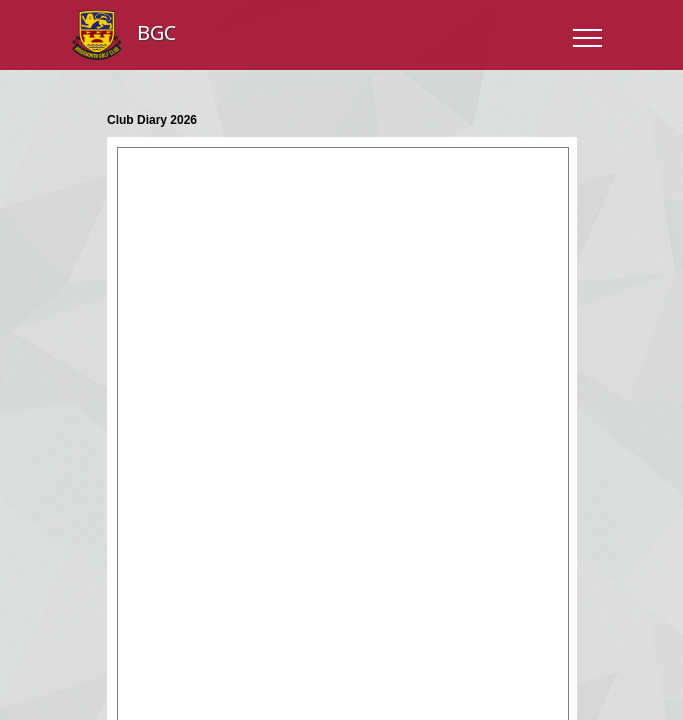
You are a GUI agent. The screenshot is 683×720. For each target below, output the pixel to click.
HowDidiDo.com (377, 608)
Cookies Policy (456, 557)
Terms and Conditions (338, 557)
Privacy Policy (223, 557)
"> (342, 178)
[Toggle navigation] (586, 35)
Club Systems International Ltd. (378, 590)
